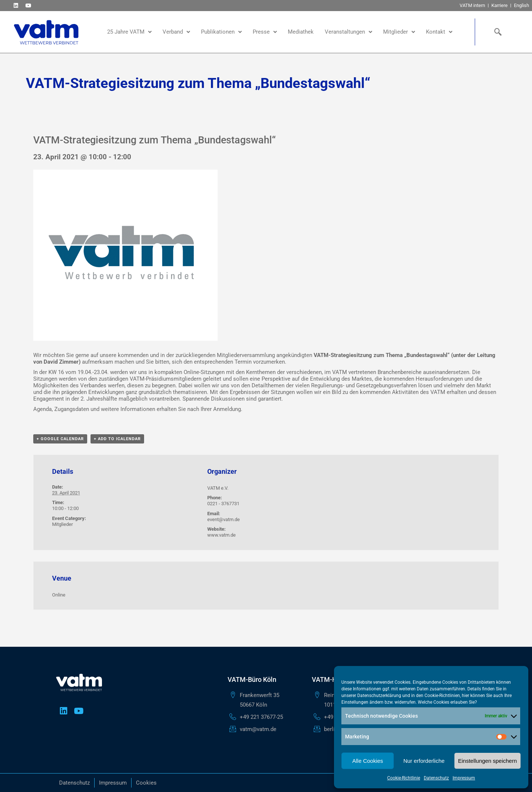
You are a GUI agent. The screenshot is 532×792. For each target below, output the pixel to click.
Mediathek (301, 32)
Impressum (464, 778)
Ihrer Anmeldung (221, 409)
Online (59, 595)
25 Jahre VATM (129, 32)
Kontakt (439, 32)
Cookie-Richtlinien (442, 696)
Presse (265, 32)
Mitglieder (399, 32)
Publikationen (221, 32)
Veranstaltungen (348, 32)
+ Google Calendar (60, 439)
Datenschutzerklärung (379, 696)
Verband (176, 32)
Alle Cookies (367, 761)
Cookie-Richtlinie (404, 778)
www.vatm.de (221, 535)
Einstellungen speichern (487, 761)
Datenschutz (436, 778)
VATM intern (472, 5)
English (521, 5)
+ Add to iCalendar (117, 439)
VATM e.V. (218, 488)
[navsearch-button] (496, 32)
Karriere (499, 5)
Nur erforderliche (424, 761)
